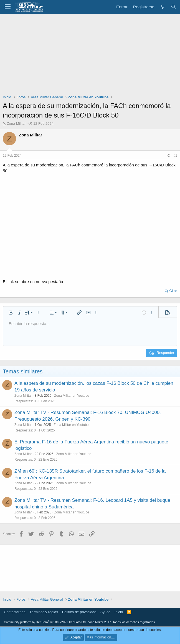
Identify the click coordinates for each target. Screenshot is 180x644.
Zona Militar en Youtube (72, 396)
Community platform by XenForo (45, 622)
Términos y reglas (44, 612)
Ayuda (106, 612)
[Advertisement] (90, 56)
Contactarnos (15, 612)
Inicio (119, 612)
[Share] (168, 156)
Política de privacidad (79, 612)
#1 (175, 156)
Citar (173, 291)
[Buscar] (173, 7)
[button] (8, 7)
